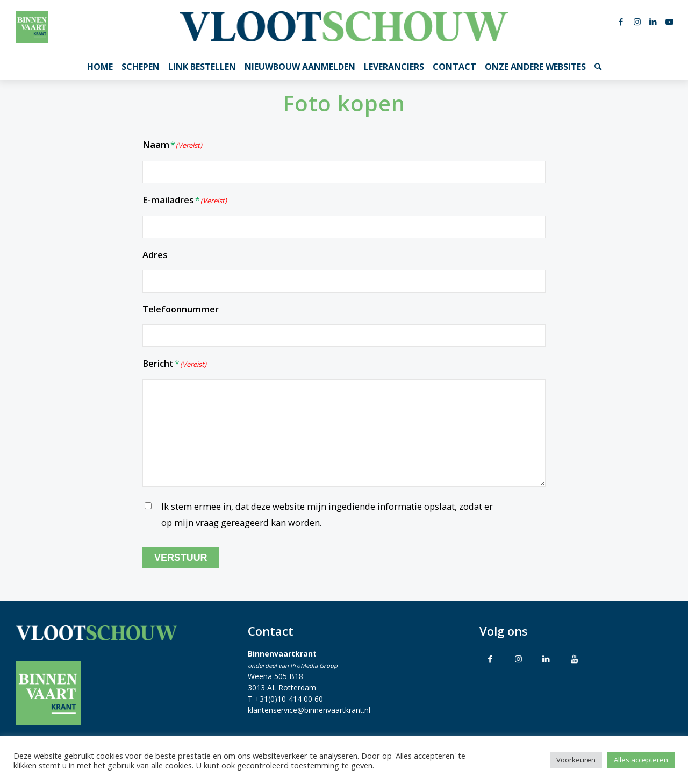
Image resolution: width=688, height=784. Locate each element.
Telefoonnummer (181, 309)
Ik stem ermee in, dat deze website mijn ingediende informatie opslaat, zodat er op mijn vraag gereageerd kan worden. (327, 514)
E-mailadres (185, 201)
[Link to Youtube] (574, 659)
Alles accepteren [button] (641, 760)
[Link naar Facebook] (621, 22)
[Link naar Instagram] (637, 22)
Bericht (174, 364)
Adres (155, 255)
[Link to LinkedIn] (546, 659)
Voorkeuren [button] (576, 760)
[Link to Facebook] (490, 659)
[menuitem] (100, 67)
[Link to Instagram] (518, 659)
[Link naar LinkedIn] (653, 22)
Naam (172, 145)
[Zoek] (598, 67)
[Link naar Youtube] (669, 22)
